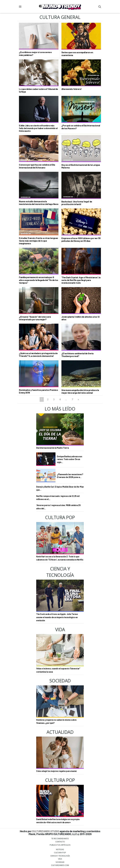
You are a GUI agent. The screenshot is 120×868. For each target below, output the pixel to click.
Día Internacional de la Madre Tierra (52, 448)
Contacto (60, 842)
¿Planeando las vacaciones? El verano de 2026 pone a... (70, 476)
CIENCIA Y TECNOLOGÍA (60, 856)
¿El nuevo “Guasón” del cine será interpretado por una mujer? (35, 318)
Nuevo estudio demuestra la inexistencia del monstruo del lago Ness (39, 203)
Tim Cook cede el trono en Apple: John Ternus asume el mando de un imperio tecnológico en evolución (57, 617)
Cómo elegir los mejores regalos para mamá (56, 771)
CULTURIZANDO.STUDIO (46, 831)
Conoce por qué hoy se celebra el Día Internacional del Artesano (37, 166)
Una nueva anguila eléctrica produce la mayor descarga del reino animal (80, 391)
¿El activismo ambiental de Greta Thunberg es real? (77, 355)
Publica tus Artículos (60, 845)
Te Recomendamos (60, 839)
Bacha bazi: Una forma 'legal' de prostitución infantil (77, 203)
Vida (60, 859)
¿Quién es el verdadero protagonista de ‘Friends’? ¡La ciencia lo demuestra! (38, 355)
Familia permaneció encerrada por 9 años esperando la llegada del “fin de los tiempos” (39, 280)
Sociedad (60, 862)
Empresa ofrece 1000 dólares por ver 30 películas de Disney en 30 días (81, 239)
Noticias (60, 849)
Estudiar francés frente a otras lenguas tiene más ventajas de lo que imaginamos (38, 241)
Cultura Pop (60, 852)
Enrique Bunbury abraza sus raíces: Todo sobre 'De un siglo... (69, 459)
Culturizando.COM (60, 865)
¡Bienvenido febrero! (72, 89)
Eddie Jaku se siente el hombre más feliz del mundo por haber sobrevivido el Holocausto (38, 128)
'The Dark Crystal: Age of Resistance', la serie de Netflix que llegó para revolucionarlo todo (81, 280)
